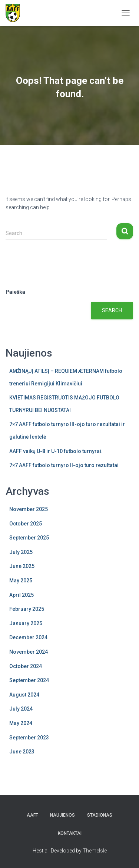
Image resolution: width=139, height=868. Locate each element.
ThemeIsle (95, 851)
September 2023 (29, 738)
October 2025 (26, 524)
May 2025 (21, 581)
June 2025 (22, 566)
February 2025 (27, 609)
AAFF (32, 815)
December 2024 (28, 637)
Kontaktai (70, 833)
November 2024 (29, 652)
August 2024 (24, 695)
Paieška (15, 292)
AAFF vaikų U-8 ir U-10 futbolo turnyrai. (56, 451)
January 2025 (26, 623)
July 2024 (21, 709)
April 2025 (21, 595)
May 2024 (21, 723)
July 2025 (21, 552)
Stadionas (100, 815)
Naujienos (62, 815)
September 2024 (29, 680)
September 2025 (29, 538)
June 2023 (22, 752)
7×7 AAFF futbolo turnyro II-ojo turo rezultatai (64, 465)
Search (112, 310)
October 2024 (26, 666)
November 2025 (29, 509)
